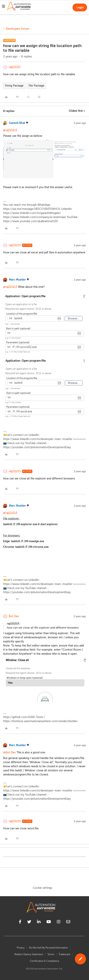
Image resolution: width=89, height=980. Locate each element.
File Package (36, 86)
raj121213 (15, 67)
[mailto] (68, 922)
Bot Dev (14, 616)
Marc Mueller (17, 280)
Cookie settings (42, 888)
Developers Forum (18, 29)
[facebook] (20, 922)
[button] (4, 7)
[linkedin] (39, 922)
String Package (14, 86)
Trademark (64, 954)
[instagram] (59, 922)
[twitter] (29, 922)
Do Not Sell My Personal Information (48, 948)
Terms (51, 954)
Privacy (21, 948)
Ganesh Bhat (17, 123)
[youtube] (49, 922)
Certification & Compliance (44, 961)
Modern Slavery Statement (29, 954)
